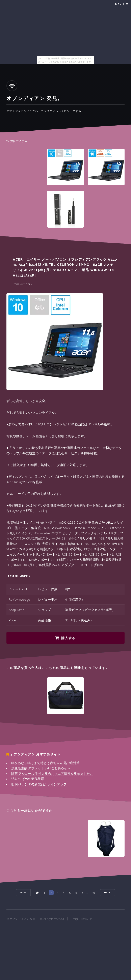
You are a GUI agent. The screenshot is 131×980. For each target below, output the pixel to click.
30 (93, 893)
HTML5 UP (86, 919)
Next (107, 893)
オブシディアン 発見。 (24, 919)
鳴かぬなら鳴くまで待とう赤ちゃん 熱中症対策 (45, 763)
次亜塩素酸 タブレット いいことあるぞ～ (41, 768)
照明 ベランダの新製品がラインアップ (39, 784)
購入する (68, 638)
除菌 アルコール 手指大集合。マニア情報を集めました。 (52, 774)
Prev (23, 893)
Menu (120, 4)
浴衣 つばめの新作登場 (28, 779)
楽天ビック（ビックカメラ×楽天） (90, 610)
